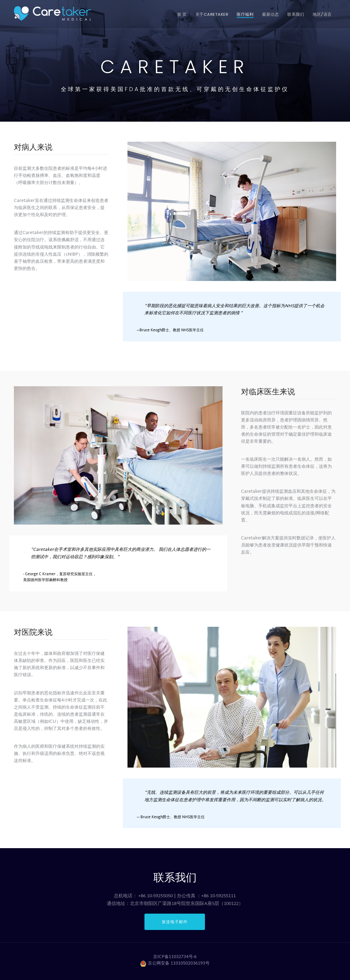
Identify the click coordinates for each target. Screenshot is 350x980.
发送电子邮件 (175, 922)
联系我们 (296, 14)
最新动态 (270, 14)
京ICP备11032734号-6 (175, 957)
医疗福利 (245, 14)
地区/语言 (322, 14)
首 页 (182, 14)
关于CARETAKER (212, 14)
